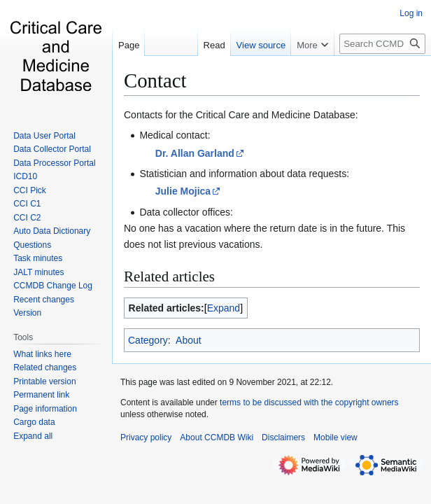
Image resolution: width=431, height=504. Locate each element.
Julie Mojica (183, 191)
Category (148, 340)
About (189, 340)
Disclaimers (283, 437)
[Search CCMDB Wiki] (382, 44)
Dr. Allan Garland (195, 153)
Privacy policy (146, 437)
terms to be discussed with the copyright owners (309, 402)
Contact (155, 80)
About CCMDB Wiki (217, 437)
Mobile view (335, 437)
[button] (33, 436)
